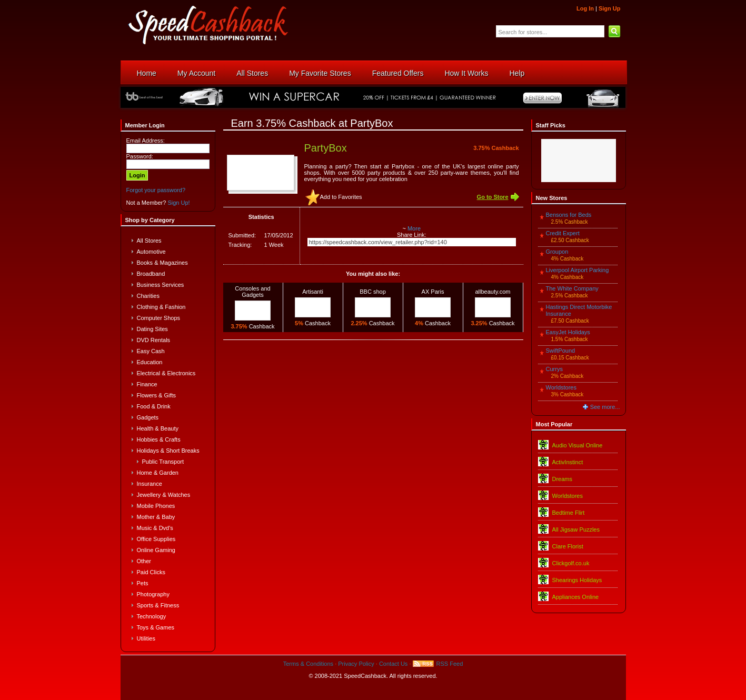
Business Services (161, 285)
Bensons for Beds (569, 215)
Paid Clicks (151, 572)
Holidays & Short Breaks (168, 451)
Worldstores (561, 387)
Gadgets (148, 417)
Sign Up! (178, 203)
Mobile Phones (156, 506)
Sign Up (610, 8)
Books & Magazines (162, 263)
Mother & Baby (156, 517)
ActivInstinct (568, 462)
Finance (147, 384)
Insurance (150, 484)
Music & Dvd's (155, 528)
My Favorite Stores (320, 73)
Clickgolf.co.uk (571, 563)
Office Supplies (156, 539)
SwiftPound (561, 351)
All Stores (252, 73)
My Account (196, 73)
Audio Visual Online (578, 445)
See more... (605, 407)
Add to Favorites (341, 197)
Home (147, 73)
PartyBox (326, 148)
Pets (143, 583)
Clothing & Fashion (161, 307)
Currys (554, 369)
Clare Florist (568, 546)
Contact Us (393, 664)
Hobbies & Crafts (159, 439)
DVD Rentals (154, 340)
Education (150, 362)
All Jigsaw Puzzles (576, 529)
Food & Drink (154, 406)
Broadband (151, 274)
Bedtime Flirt (569, 513)
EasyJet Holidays (568, 332)
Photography (153, 594)
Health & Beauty (158, 428)
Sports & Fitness (158, 605)
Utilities (146, 638)
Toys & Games (156, 627)
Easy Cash (151, 351)
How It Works (466, 73)
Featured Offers (398, 73)
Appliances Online (576, 597)
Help (517, 73)
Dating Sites (152, 329)
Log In (585, 8)
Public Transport (163, 462)
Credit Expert (563, 233)
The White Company (572, 288)
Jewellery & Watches (164, 495)
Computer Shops (159, 318)
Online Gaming (156, 550)
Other (144, 561)
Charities (148, 296)
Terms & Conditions (308, 664)
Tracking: (240, 245)
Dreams (563, 479)
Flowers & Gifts (157, 395)
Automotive (151, 252)
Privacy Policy (356, 664)
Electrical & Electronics (166, 373)
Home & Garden (158, 473)
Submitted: (242, 235)
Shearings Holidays (577, 580)
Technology (152, 616)
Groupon (557, 252)
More (414, 228)
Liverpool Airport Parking (578, 270)
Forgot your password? (156, 190)
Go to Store (493, 197)
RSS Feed (450, 664)
